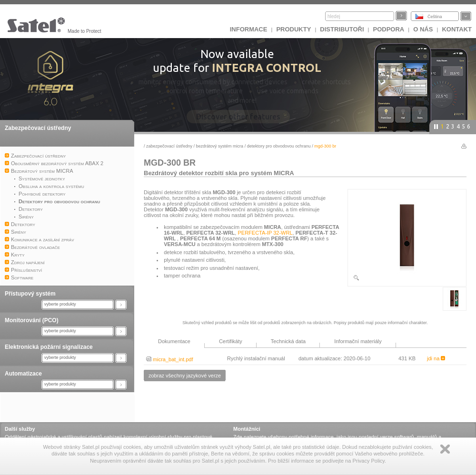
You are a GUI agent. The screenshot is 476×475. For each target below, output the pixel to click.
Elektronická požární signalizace (49, 347)
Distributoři (342, 29)
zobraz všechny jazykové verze (185, 376)
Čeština (435, 17)
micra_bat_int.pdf (169, 359)
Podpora (389, 29)
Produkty (293, 29)
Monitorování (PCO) (32, 320)
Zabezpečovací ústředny (38, 128)
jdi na (436, 358)
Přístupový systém (30, 294)
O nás (423, 29)
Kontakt (457, 29)
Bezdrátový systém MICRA (220, 146)
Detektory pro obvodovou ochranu (279, 146)
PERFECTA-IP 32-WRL (265, 233)
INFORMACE (249, 29)
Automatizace (23, 374)
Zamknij (445, 449)
